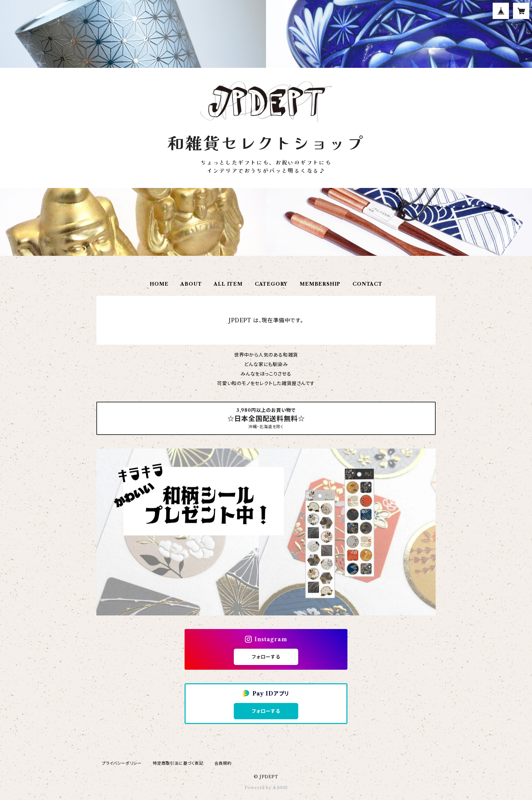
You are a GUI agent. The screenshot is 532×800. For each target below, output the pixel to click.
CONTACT (367, 284)
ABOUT (191, 284)
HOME (159, 284)
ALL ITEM (228, 284)
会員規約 (223, 763)
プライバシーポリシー (122, 763)
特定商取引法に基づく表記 (178, 763)
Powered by (266, 788)
